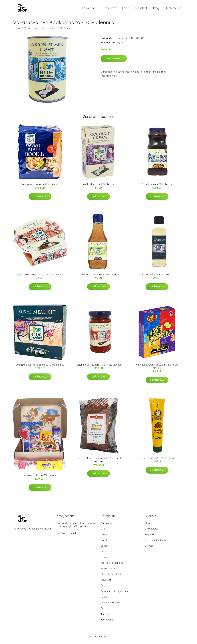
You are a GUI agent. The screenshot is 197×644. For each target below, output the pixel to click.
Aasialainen (89, 9)
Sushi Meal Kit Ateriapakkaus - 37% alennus (40, 367)
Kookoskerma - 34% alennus (99, 187)
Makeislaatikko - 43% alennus (40, 478)
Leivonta (105, 559)
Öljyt (103, 588)
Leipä (126, 9)
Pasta (104, 599)
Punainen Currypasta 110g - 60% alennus (98, 367)
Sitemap (149, 548)
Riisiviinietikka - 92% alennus (157, 277)
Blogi (156, 9)
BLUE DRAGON (137, 40)
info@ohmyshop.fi (67, 535)
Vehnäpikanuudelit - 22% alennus (40, 187)
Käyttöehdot (151, 536)
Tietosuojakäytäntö (155, 542)
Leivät (104, 554)
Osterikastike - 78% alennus (157, 187)
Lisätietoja (114, 61)
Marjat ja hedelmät (111, 576)
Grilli (103, 531)
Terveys (105, 616)
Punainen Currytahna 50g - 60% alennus (40, 277)
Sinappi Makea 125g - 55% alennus (157, 460)
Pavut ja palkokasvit (112, 605)
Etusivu (17, 30)
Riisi (103, 610)
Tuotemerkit (173, 9)
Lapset (105, 548)
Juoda (104, 536)
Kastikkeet (109, 9)
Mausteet (141, 9)
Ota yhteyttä (151, 531)
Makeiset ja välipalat (112, 565)
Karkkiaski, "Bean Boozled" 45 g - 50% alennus (157, 368)
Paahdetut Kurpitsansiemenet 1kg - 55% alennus (99, 462)
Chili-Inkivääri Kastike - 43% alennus (99, 277)
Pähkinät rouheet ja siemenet (116, 593)
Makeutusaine (108, 571)
